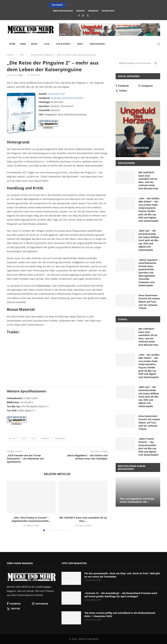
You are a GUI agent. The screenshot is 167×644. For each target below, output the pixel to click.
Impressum (93, 11)
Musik (34, 44)
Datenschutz (108, 11)
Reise (80, 44)
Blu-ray (13, 438)
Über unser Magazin (63, 11)
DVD (24, 438)
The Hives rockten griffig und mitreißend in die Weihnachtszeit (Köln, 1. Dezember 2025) (120, 615)
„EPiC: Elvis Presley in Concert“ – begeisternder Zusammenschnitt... (31, 519)
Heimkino (45, 438)
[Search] (159, 44)
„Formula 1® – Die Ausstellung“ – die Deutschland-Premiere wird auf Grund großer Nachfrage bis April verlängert (121, 595)
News (23, 44)
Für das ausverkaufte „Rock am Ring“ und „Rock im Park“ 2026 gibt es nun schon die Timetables (122, 575)
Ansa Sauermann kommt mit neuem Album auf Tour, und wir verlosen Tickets (149, 302)
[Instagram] (83, 16)
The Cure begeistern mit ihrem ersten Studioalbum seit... (137, 500)
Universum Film (56, 94)
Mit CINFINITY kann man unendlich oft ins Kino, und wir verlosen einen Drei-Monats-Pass (148, 180)
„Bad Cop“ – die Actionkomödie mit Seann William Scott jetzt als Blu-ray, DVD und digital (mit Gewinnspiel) (149, 240)
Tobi (20, 75)
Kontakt (80, 11)
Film (47, 44)
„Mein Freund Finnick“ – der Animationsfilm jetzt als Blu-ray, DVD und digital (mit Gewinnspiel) (148, 447)
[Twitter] (88, 16)
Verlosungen (97, 44)
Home (12, 44)
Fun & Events (63, 44)
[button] (68, 5)
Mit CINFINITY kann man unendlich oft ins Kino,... (83, 519)
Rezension (60, 438)
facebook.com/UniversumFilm (67, 98)
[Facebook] (79, 16)
